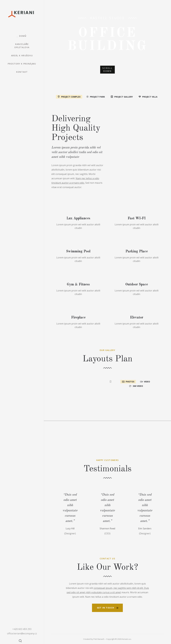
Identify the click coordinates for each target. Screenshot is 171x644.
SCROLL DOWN (107, 70)
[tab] (69, 97)
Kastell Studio (107, 18)
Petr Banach (99, 639)
